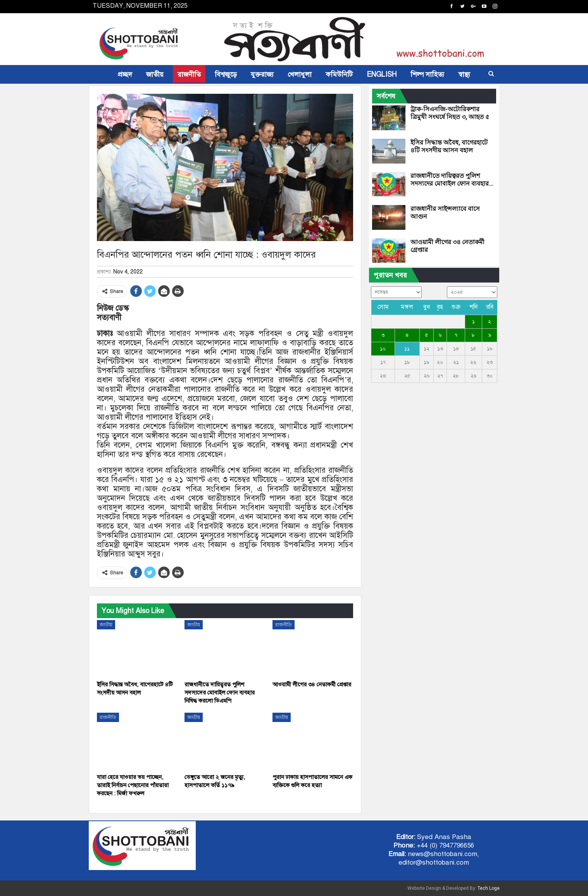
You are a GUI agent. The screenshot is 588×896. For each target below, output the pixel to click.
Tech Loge (489, 888)
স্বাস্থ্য (464, 74)
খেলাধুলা (300, 74)
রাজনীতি (189, 74)
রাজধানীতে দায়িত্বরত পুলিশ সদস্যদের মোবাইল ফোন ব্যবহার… (452, 180)
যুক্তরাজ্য (262, 74)
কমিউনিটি (339, 74)
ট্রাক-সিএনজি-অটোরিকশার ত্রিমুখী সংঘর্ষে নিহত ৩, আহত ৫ (450, 113)
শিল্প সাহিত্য (427, 74)
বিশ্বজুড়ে (226, 74)
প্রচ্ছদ (125, 74)
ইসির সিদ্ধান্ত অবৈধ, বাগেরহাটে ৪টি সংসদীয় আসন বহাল (449, 146)
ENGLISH (382, 74)
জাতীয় (155, 74)
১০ (383, 349)
